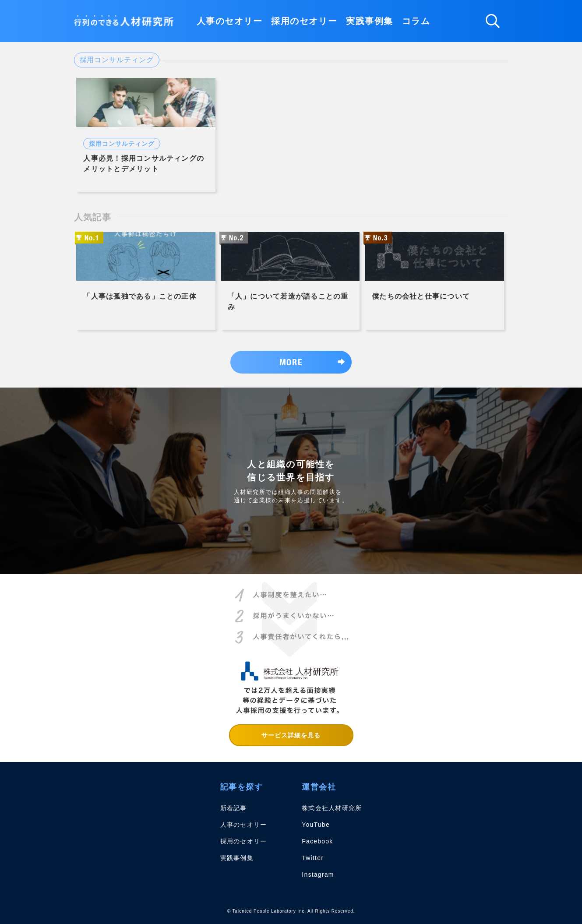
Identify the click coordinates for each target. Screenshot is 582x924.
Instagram (318, 875)
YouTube (316, 825)
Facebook (317, 841)
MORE (291, 362)
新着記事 (234, 808)
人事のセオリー (230, 21)
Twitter (313, 858)
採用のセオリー (304, 21)
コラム (416, 21)
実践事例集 (370, 21)
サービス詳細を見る (291, 735)
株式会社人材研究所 (332, 808)
